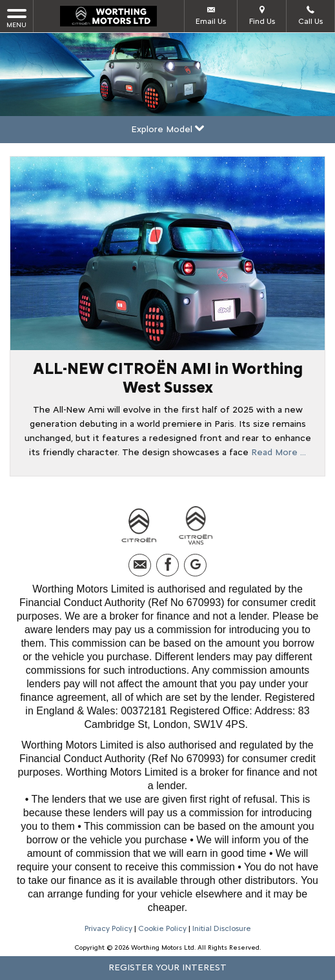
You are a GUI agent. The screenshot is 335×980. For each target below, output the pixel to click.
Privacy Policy (108, 928)
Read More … (279, 452)
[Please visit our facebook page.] (167, 565)
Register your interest (167, 967)
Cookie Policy (162, 928)
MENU (16, 18)
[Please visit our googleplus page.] (195, 565)
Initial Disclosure (222, 928)
